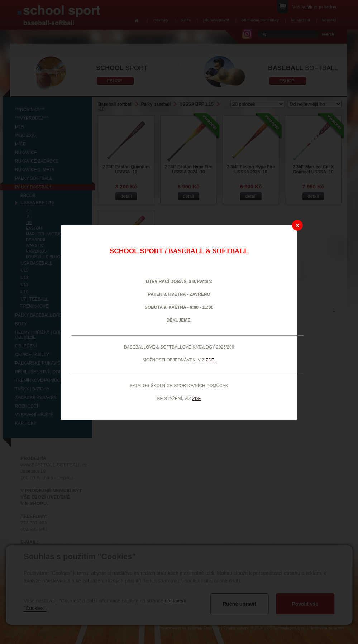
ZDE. (211, 360)
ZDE (196, 399)
